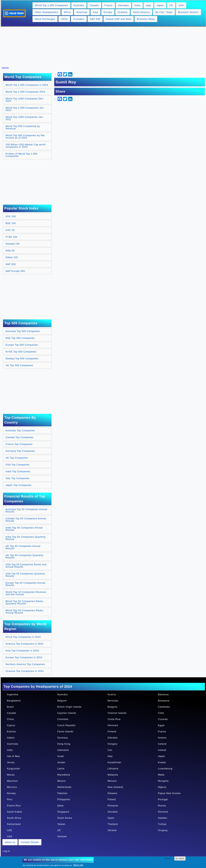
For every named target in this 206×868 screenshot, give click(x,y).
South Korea (65, 818)
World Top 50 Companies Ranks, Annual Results (25, 612)
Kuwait (162, 762)
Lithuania (113, 769)
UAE (10, 830)
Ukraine (112, 830)
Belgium (62, 701)
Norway (11, 793)
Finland (112, 732)
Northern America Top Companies (25, 664)
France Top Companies (19, 444)
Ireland (162, 750)
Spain (111, 818)
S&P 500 (95, 19)
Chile (161, 713)
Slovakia (113, 812)
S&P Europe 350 (15, 271)
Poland (112, 799)
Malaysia (113, 775)
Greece (162, 738)
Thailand (113, 824)
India (137, 5)
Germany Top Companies (20, 451)
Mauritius (12, 781)
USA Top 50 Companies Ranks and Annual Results (26, 566)
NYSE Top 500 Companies (21, 352)
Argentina (13, 695)
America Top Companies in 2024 (25, 644)
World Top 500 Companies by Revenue (23, 127)
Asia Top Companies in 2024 (22, 651)
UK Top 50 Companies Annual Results (23, 547)
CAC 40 (10, 230)
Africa (67, 12)
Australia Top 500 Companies (23, 331)
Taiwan (61, 824)
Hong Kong (64, 744)
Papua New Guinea (169, 793)
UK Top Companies (17, 458)
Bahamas (163, 695)
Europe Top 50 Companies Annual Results (25, 584)
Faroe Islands (65, 732)
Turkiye (162, 824)
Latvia (61, 769)
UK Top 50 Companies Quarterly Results (24, 556)
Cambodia (164, 707)
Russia (162, 806)
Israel (61, 756)
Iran (110, 750)
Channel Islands (117, 713)
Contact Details (30, 842)
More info (78, 865)
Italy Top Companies (17, 478)
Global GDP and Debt (119, 19)
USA (181, 5)
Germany (124, 5)
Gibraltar (113, 738)
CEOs (64, 19)
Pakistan (62, 793)
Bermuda (113, 701)
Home (5, 68)
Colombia (63, 719)
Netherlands (64, 787)
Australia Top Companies (20, 431)
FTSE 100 (11, 237)
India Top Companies (18, 471)
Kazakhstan (114, 762)
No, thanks (180, 858)
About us (10, 842)
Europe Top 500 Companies (22, 345)
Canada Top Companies (20, 437)
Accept (167, 858)
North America (141, 12)
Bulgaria (112, 707)
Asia (95, 12)
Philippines (64, 799)
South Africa (14, 818)
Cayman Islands (67, 713)
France (109, 5)
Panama (112, 793)
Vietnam (62, 836)
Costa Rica (114, 719)
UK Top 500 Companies (19, 365)
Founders (79, 19)
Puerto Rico (14, 806)
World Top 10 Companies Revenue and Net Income (26, 593)
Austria (112, 695)
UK (171, 5)
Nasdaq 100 (13, 244)
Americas (82, 12)
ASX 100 (11, 216)
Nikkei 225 (12, 257)
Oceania (123, 12)
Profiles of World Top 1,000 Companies (21, 155)
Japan (160, 5)
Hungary (113, 744)
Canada (94, 5)
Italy (148, 5)
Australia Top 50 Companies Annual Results (26, 511)
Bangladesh (14, 701)
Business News (146, 19)
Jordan (61, 762)
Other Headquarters (47, 12)
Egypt (161, 725)
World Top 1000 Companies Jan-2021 (25, 118)
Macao (11, 775)
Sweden (163, 818)
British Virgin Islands (69, 707)
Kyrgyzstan (13, 769)
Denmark (113, 725)
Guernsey (13, 744)
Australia (79, 5)
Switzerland (14, 824)
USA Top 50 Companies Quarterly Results (25, 575)
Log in (6, 851)
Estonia (11, 732)
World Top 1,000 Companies (51, 5)
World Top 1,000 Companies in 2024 (27, 85)
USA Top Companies (18, 465)
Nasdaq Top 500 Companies (22, 359)
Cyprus (11, 725)
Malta (161, 775)
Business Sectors (188, 12)
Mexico (61, 781)
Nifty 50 (10, 251)
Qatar (61, 806)
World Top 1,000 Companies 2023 (25, 92)
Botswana (164, 701)
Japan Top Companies (19, 485)
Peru (10, 799)
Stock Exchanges (45, 19)
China (10, 719)
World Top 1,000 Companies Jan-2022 (25, 109)
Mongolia (163, 781)
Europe (108, 12)
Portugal (163, 799)
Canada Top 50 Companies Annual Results (26, 520)
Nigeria (162, 787)
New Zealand (115, 787)
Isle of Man (13, 756)
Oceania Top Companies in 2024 (25, 671)
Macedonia (64, 775)
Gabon (11, 738)
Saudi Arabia (14, 812)
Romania (113, 806)
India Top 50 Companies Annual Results (24, 529)
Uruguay (163, 830)
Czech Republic (66, 725)
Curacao (163, 719)
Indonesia (63, 750)
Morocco (12, 787)
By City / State (164, 12)
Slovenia (163, 812)
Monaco (112, 781)
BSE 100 (11, 223)
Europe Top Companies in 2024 (24, 657)
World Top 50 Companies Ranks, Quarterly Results (25, 602)
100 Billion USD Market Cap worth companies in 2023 (26, 146)
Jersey (11, 762)
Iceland (162, 744)
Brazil (10, 707)
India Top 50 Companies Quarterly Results (26, 538)
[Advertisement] (104, 46)
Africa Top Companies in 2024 (23, 637)
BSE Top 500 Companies (20, 338)
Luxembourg (165, 769)
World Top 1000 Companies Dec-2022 (25, 100)
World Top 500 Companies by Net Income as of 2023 (25, 137)
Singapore (63, 812)
